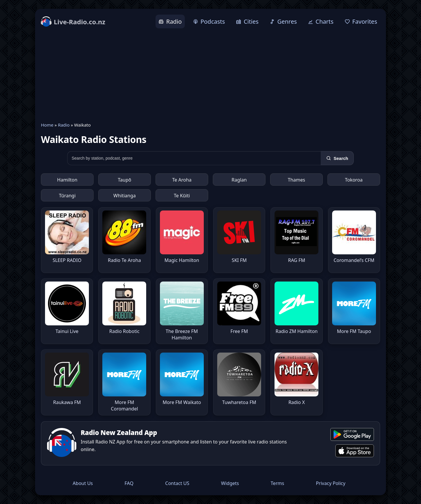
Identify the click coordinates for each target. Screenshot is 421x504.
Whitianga (125, 196)
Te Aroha (182, 180)
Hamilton (67, 180)
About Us (83, 483)
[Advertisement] (210, 75)
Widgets (230, 483)
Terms (277, 483)
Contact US (177, 483)
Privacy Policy (331, 483)
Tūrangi (67, 196)
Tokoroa (354, 180)
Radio (64, 125)
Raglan (239, 180)
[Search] (337, 158)
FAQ (129, 483)
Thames (296, 180)
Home (47, 125)
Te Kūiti (182, 196)
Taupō (125, 180)
